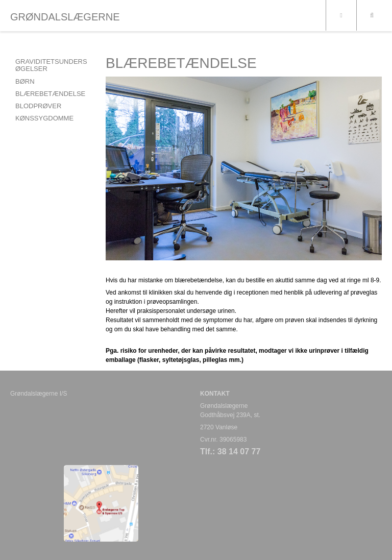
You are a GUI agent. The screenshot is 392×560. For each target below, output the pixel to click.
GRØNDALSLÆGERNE (65, 17)
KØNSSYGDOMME (44, 118)
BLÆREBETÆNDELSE (50, 94)
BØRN (25, 81)
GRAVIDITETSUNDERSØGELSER (51, 65)
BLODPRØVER (38, 106)
